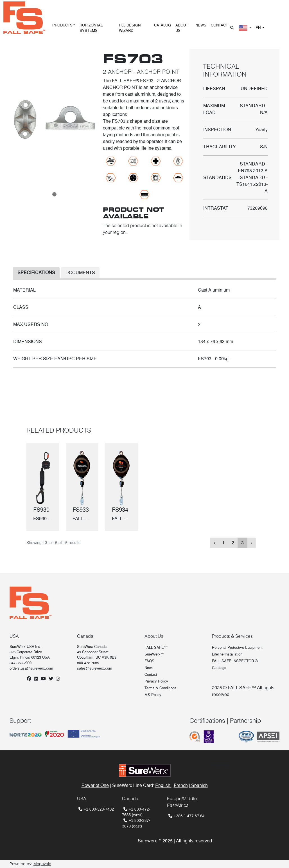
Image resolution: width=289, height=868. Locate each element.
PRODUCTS (62, 25)
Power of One (95, 785)
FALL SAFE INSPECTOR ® (235, 661)
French (181, 785)
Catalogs (219, 668)
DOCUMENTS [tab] (80, 273)
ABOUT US (182, 28)
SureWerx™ (154, 654)
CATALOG (162, 25)
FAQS (149, 661)
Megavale (42, 864)
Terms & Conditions (161, 688)
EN (259, 28)
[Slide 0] (54, 194)
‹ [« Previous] (214, 543)
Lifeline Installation (227, 654)
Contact (151, 675)
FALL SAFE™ (156, 647)
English (163, 785)
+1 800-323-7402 (99, 809)
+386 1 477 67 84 (189, 816)
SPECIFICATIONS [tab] (36, 273)
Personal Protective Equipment (237, 647)
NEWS (201, 25)
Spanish (199, 785)
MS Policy (153, 695)
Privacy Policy (156, 681)
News (149, 668)
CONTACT (219, 25)
